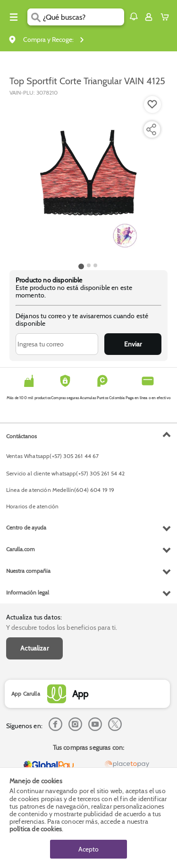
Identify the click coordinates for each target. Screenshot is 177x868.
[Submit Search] (35, 17)
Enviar (133, 344)
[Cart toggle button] (167, 17)
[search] (83, 17)
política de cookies (36, 829)
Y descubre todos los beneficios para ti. (62, 627)
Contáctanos (21, 436)
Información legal (28, 592)
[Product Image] (88, 178)
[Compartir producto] (151, 129)
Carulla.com (21, 549)
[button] (134, 16)
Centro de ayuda (26, 527)
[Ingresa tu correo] (57, 344)
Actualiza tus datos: (34, 617)
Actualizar (34, 648)
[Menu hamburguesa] (14, 17)
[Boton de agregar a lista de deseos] (152, 104)
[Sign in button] (149, 17)
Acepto (88, 849)
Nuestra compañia (28, 571)
